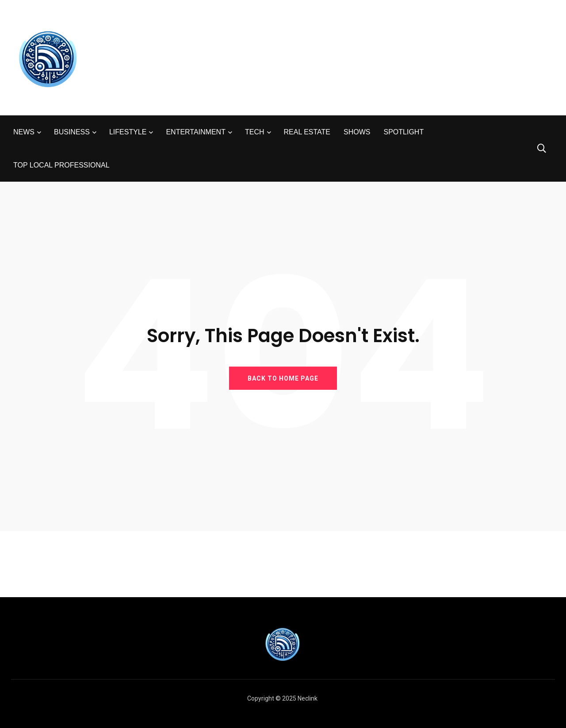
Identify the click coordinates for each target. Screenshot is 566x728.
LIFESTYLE (128, 132)
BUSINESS (72, 132)
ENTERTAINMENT (196, 132)
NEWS (24, 132)
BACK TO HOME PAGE (283, 378)
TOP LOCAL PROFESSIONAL (61, 165)
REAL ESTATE (307, 132)
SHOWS (357, 132)
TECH (255, 132)
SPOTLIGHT (403, 132)
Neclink (308, 698)
